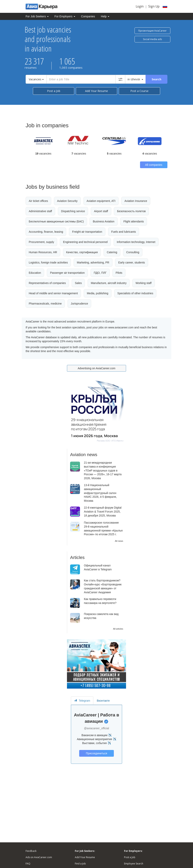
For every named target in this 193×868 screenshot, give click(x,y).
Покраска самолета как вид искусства (101, 616)
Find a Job (80, 864)
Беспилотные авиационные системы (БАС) (56, 221)
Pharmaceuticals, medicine (45, 304)
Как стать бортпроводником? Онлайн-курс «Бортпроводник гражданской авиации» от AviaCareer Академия (103, 586)
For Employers (65, 16)
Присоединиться (96, 753)
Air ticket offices (38, 201)
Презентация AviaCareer (152, 31)
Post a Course (139, 91)
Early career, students (131, 262)
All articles (118, 629)
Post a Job (54, 91)
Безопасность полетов (131, 211)
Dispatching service (73, 211)
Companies (88, 16)
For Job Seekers (37, 16)
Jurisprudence (79, 304)
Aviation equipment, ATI (101, 201)
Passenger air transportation (67, 273)
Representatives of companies (47, 283)
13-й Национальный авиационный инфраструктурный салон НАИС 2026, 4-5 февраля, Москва (100, 493)
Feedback (31, 851)
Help (105, 16)
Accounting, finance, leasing (46, 232)
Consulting (133, 252)
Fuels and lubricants (124, 232)
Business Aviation (103, 221)
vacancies (43, 154)
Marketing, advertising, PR (93, 262)
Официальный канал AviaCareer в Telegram (98, 567)
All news (119, 541)
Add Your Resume (96, 91)
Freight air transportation (87, 232)
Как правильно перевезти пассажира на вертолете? (100, 601)
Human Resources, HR (43, 252)
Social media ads (152, 39)
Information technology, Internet (136, 242)
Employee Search (134, 864)
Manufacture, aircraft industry (109, 283)
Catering (112, 252)
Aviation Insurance (136, 201)
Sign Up (154, 6)
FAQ (28, 864)
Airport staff (101, 211)
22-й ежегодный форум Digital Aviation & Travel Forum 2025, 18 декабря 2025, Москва (103, 512)
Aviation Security (67, 201)
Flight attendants (134, 221)
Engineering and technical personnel (85, 242)
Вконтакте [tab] (103, 701)
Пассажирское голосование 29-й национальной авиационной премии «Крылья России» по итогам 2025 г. (103, 528)
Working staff (143, 283)
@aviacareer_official (97, 728)
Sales (78, 283)
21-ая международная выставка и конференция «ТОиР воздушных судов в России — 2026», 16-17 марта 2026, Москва (103, 470)
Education (35, 273)
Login (140, 6)
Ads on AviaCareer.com (39, 857)
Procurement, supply (41, 242)
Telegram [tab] (82, 701)
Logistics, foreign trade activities (48, 262)
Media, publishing (98, 293)
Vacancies (36, 79)
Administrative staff (40, 211)
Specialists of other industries (135, 293)
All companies (154, 165)
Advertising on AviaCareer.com (96, 368)
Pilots (119, 273)
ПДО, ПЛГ (100, 273)
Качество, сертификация (82, 252)
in (135, 79)
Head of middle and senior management (53, 293)
